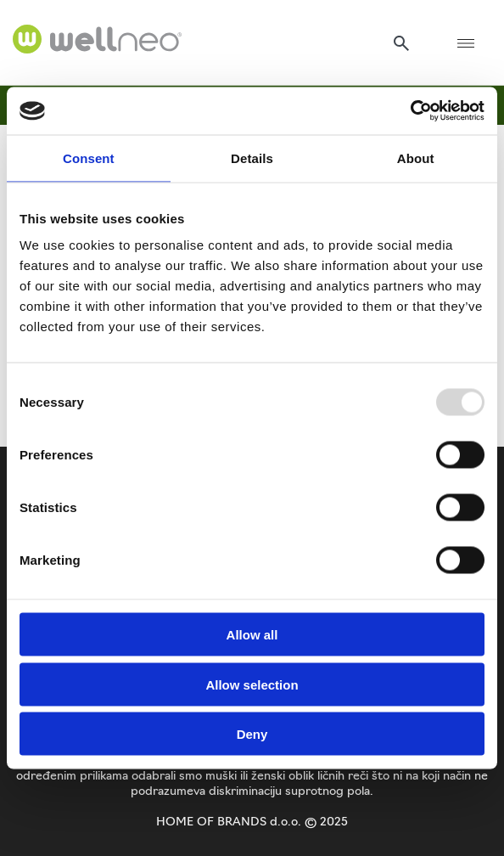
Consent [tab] (89, 158)
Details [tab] (252, 158)
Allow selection (252, 684)
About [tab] (416, 158)
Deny (252, 734)
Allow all (252, 635)
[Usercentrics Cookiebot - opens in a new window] (410, 111)
